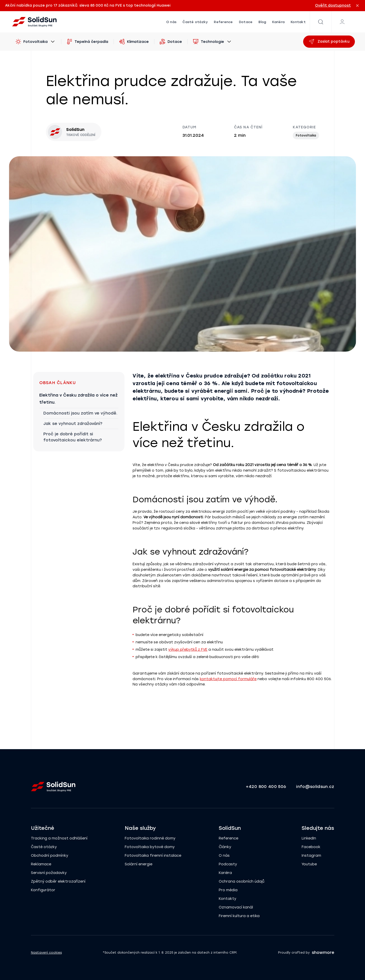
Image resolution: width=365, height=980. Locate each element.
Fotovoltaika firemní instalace (153, 856)
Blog (262, 22)
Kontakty (227, 899)
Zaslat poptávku (329, 42)
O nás (171, 22)
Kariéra (278, 22)
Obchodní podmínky (50, 856)
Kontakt (298, 22)
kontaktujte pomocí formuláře (228, 679)
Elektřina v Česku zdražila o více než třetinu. (78, 399)
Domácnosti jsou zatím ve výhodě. (80, 413)
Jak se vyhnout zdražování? (73, 424)
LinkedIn (309, 838)
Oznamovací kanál (236, 907)
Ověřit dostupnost (333, 5)
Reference (223, 22)
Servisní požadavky (49, 873)
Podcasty (228, 864)
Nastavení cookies (46, 953)
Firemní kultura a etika (239, 916)
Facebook (311, 847)
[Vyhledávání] (321, 22)
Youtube (309, 864)
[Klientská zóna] (342, 22)
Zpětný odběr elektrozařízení (58, 881)
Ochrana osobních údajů (242, 881)
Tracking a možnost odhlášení (59, 838)
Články (225, 847)
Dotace (246, 22)
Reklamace (41, 864)
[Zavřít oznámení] (357, 6)
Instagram (311, 856)
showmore (323, 952)
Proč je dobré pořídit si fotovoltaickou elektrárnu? (73, 437)
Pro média (228, 890)
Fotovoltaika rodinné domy (150, 838)
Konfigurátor (43, 890)
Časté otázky (195, 22)
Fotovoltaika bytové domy (150, 847)
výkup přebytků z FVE (188, 650)
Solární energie (139, 864)
